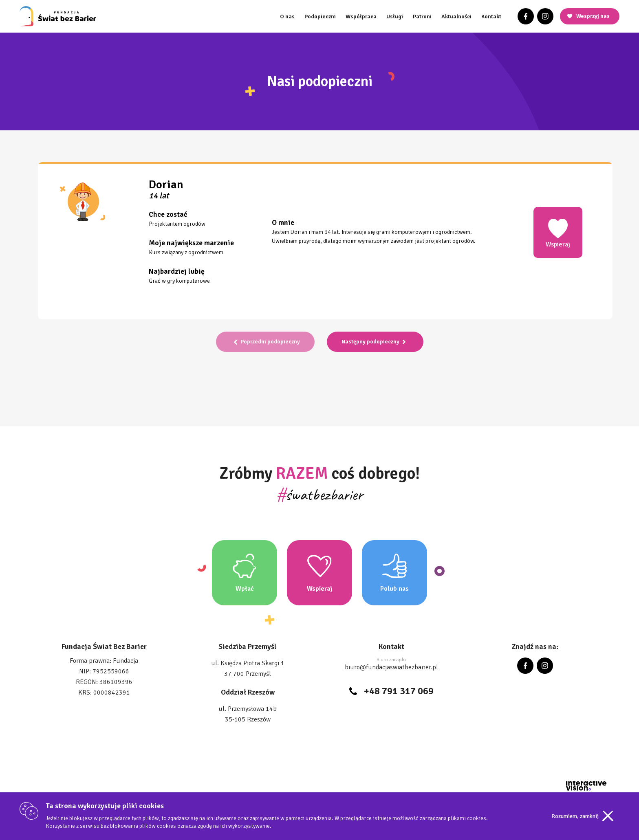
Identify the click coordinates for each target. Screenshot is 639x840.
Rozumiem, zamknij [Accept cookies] (575, 816)
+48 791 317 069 (399, 691)
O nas (287, 16)
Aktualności (456, 16)
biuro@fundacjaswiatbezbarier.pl (391, 667)
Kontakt (491, 16)
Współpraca (361, 16)
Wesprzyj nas (593, 16)
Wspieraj (558, 233)
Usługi (395, 16)
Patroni (422, 16)
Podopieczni (320, 16)
